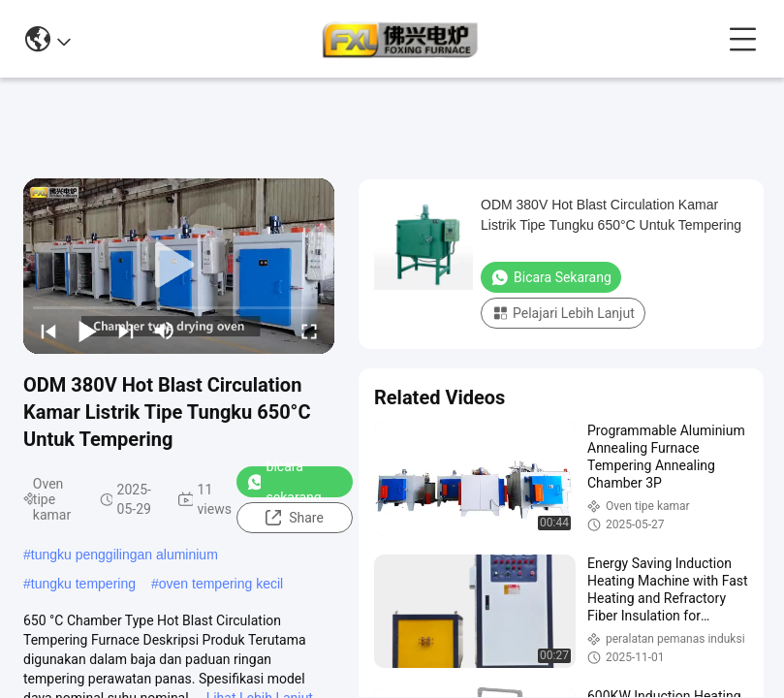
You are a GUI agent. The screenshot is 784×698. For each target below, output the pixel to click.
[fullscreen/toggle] (309, 331)
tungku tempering (83, 584)
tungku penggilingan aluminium (125, 555)
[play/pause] (87, 331)
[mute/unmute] (165, 331)
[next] (126, 331)
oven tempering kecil (221, 584)
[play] (179, 266)
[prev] (48, 331)
